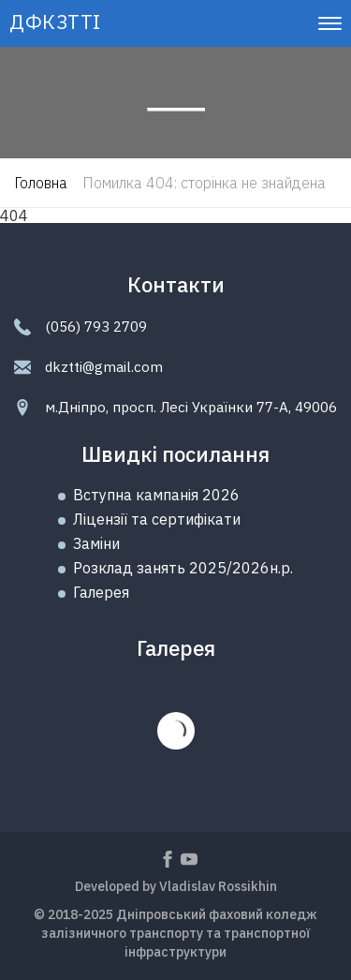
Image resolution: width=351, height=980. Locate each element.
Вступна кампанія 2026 (156, 495)
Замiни (96, 543)
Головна (41, 183)
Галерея (101, 592)
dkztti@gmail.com (104, 367)
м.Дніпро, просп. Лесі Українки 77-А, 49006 (191, 407)
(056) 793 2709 (96, 327)
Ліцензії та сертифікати (157, 519)
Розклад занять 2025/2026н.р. (183, 568)
